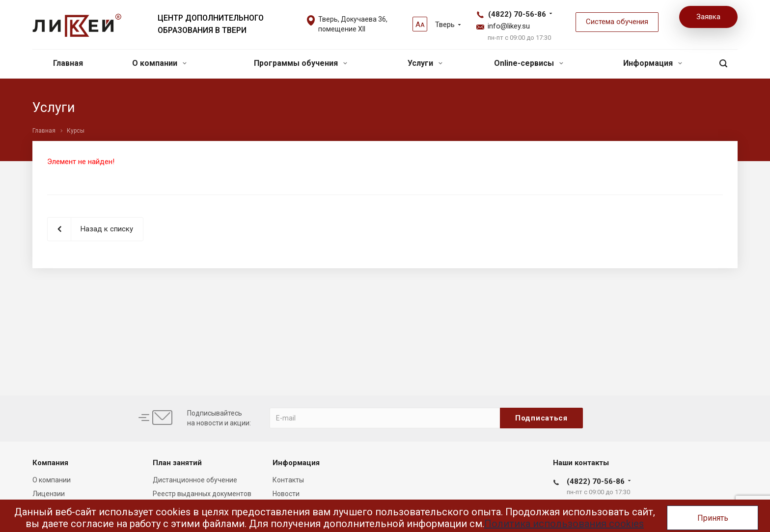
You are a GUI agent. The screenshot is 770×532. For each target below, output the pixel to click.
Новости (286, 494)
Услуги (425, 63)
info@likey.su (509, 26)
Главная (68, 63)
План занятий (177, 463)
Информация (653, 63)
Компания (50, 463)
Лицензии (49, 494)
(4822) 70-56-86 (517, 14)
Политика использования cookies (564, 524)
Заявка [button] (708, 17)
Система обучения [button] (617, 22)
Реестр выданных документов (202, 494)
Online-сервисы (529, 63)
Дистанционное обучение (195, 480)
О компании (159, 63)
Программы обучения (301, 63)
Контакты (288, 480)
